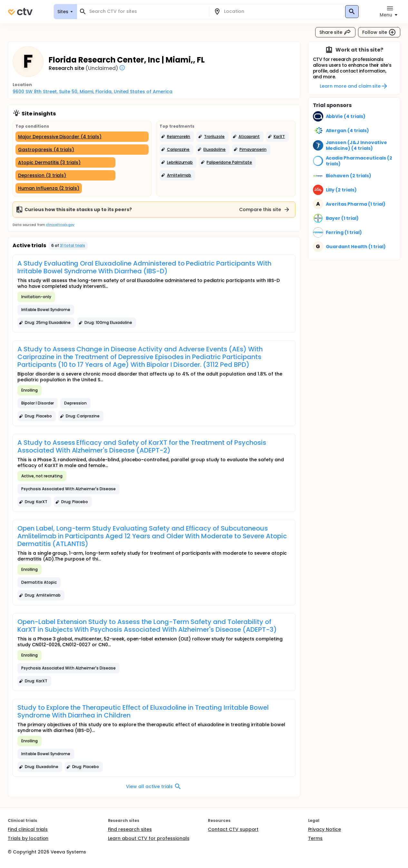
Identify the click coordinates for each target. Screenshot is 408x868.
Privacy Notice (325, 829)
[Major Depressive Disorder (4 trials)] (82, 137)
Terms (316, 838)
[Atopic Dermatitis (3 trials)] (65, 162)
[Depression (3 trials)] (65, 175)
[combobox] (147, 11)
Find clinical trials (28, 829)
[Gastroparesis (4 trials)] (82, 150)
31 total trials (73, 245)
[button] (177, 137)
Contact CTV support (233, 829)
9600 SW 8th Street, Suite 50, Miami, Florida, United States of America (92, 92)
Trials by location (28, 838)
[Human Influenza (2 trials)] (49, 188)
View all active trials (154, 786)
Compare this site (265, 210)
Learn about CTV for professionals (149, 838)
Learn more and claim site (354, 86)
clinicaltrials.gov (60, 225)
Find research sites (130, 829)
